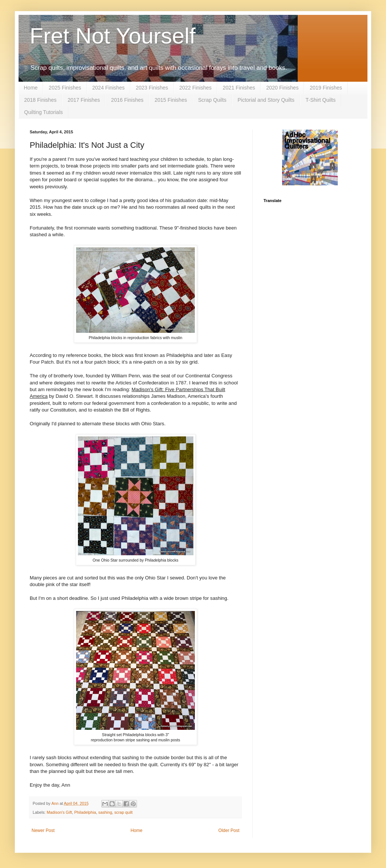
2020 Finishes (282, 88)
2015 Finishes (171, 100)
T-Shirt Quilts (320, 100)
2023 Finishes (152, 88)
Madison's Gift (59, 812)
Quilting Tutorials (43, 112)
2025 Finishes (65, 88)
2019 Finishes (326, 88)
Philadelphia (85, 812)
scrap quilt (123, 812)
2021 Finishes (239, 88)
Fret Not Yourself (113, 36)
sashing (105, 812)
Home (31, 88)
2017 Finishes (84, 100)
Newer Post (43, 830)
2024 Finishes (109, 88)
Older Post (229, 830)
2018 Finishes (40, 100)
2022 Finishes (195, 88)
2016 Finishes (127, 100)
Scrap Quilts (212, 100)
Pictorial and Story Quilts (266, 100)
